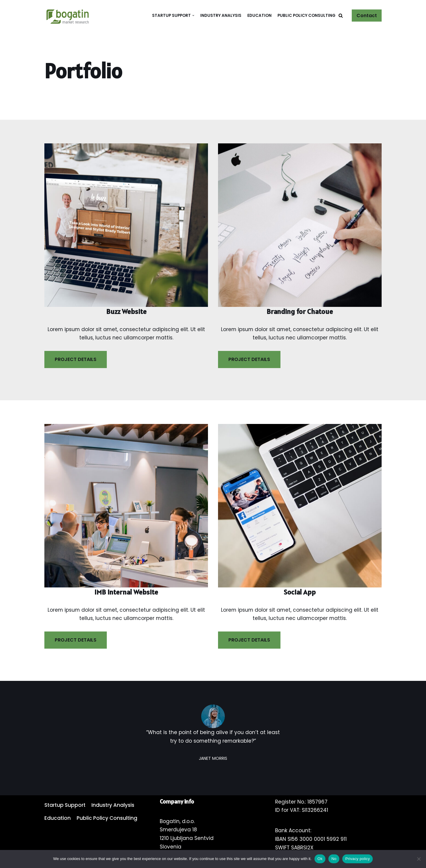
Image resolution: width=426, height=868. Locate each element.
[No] (419, 859)
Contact (367, 16)
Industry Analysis (221, 16)
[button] (341, 16)
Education (259, 16)
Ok (320, 859)
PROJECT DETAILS (76, 359)
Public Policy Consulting (306, 16)
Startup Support (65, 805)
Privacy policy (358, 859)
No (334, 859)
